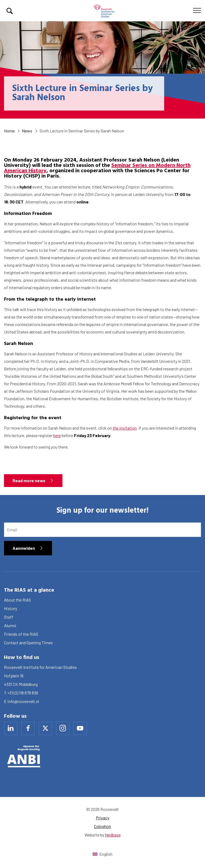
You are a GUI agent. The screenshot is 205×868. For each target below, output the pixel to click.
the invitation (125, 428)
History (11, 608)
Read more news (29, 480)
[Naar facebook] (28, 728)
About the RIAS (17, 600)
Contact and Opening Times (28, 643)
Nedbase (113, 835)
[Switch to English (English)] (102, 854)
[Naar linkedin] (11, 728)
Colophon (102, 826)
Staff (9, 617)
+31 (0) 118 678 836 (23, 693)
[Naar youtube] (80, 728)
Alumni (10, 625)
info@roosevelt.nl (23, 701)
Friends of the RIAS (21, 634)
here (57, 435)
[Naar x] (45, 728)
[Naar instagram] (63, 728)
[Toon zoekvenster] (10, 11)
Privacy (102, 818)
